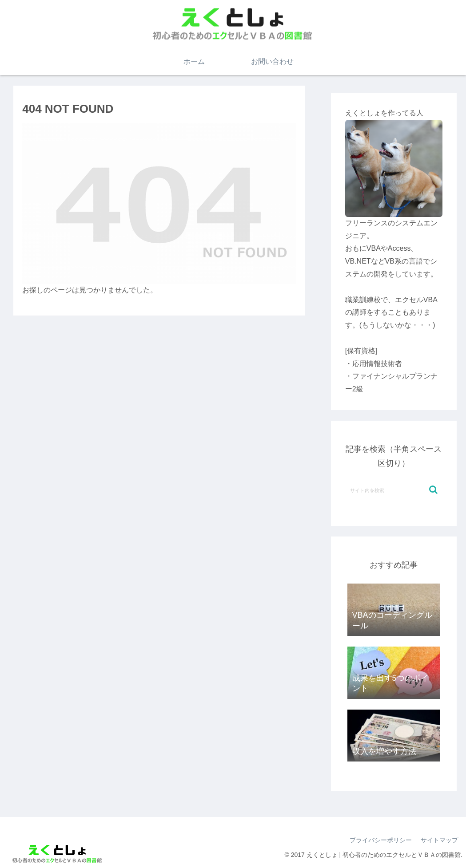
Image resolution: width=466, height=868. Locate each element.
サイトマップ (439, 840)
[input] (394, 490)
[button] (433, 490)
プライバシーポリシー (381, 840)
